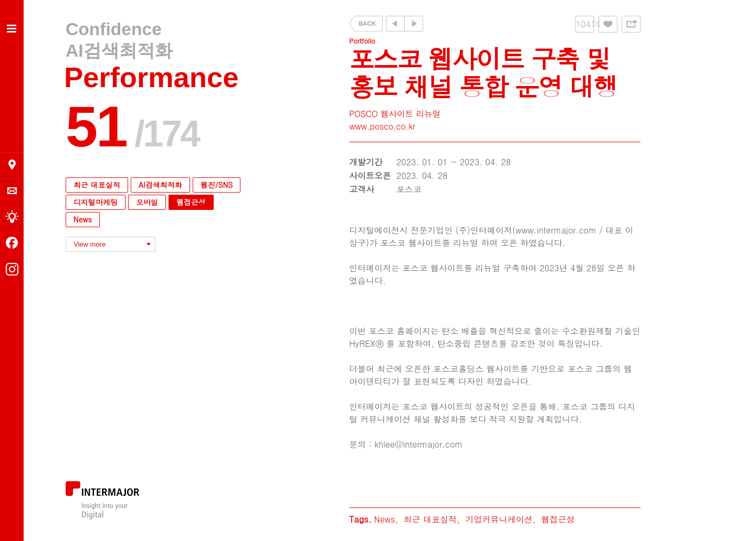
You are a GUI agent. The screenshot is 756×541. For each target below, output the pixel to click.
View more (90, 244)
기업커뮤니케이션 (499, 519)
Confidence (114, 29)
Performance (151, 77)
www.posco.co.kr (382, 126)
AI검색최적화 (119, 51)
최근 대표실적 (97, 185)
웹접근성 (191, 202)
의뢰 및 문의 (12, 191)
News (83, 219)
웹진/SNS (217, 185)
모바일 (147, 202)
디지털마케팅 (96, 202)
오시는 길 (12, 165)
